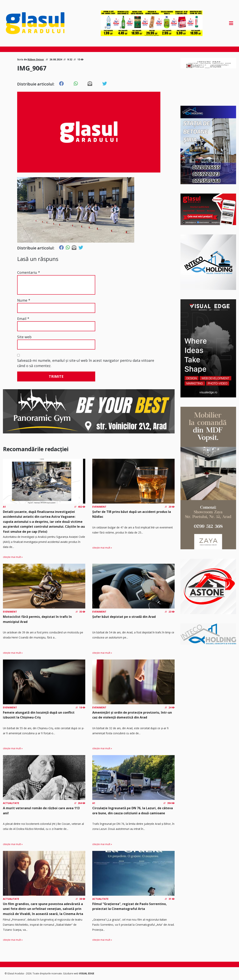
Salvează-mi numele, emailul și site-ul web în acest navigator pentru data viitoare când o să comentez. (86, 363)
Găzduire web (71, 973)
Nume (24, 300)
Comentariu (29, 272)
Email (23, 319)
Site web (24, 337)
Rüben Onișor (36, 59)
